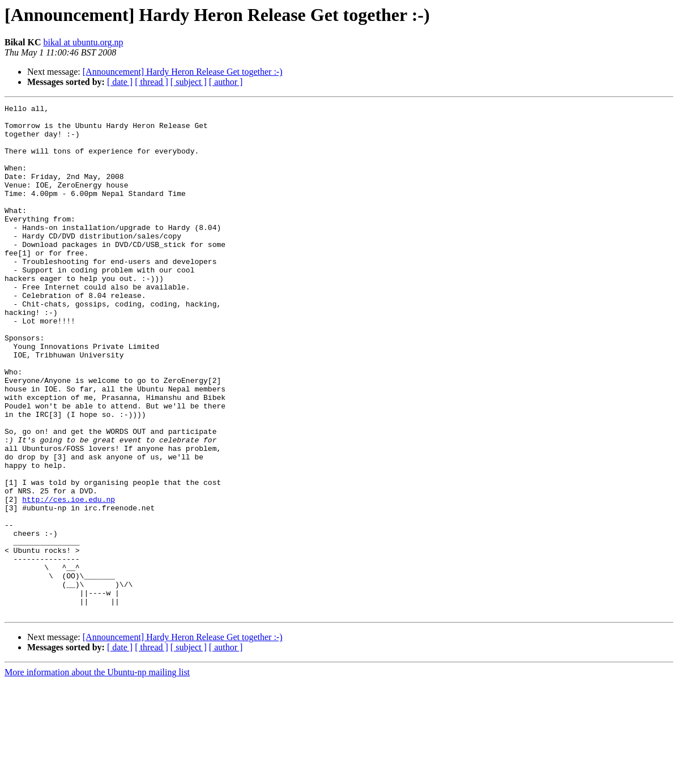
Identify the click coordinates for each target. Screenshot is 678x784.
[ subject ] (189, 82)
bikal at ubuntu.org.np (83, 42)
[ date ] (120, 82)
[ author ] (226, 82)
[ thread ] (152, 82)
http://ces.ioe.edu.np (69, 579)
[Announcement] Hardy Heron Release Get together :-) (183, 72)
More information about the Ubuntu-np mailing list (97, 774)
